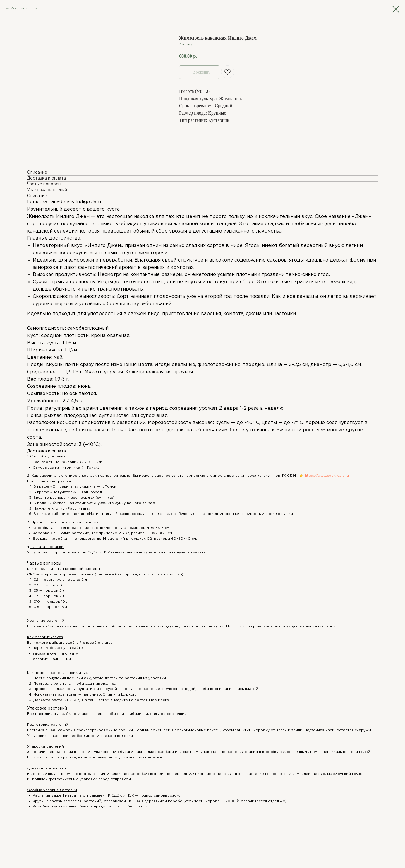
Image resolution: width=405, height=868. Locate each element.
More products (24, 8)
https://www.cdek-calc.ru (326, 476)
